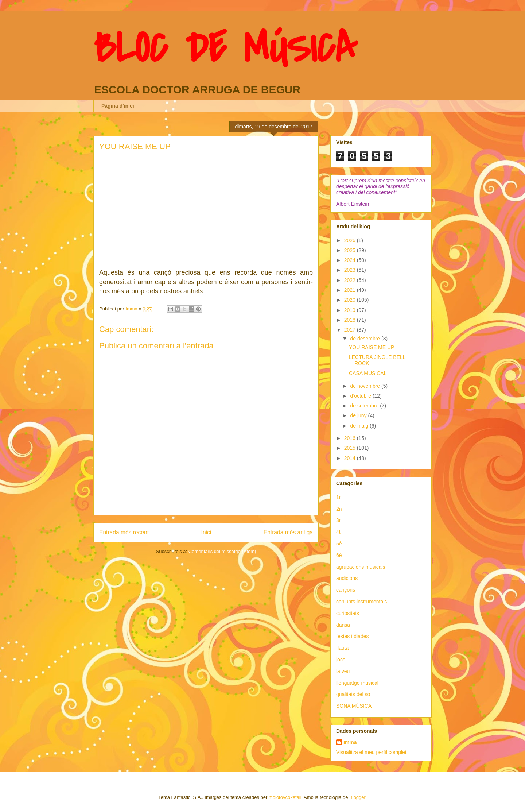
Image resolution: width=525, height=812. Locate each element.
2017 (351, 330)
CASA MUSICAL (368, 373)
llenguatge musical (357, 683)
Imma (350, 742)
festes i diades (353, 636)
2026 (351, 240)
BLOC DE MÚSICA (225, 49)
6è (339, 555)
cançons (346, 590)
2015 (351, 448)
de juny (359, 415)
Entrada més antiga (288, 532)
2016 (351, 438)
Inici (206, 532)
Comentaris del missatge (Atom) (222, 551)
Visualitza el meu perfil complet (371, 752)
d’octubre (361, 396)
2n (339, 509)
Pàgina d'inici (118, 106)
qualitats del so (353, 694)
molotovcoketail (285, 797)
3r (338, 520)
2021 (351, 290)
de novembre (366, 386)
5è (339, 544)
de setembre (365, 406)
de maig (360, 426)
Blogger (357, 797)
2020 (351, 300)
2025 (351, 250)
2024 (351, 260)
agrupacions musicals (361, 567)
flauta (342, 648)
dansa (343, 625)
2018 (351, 320)
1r (338, 497)
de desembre (366, 339)
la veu (343, 671)
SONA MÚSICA (354, 706)
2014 (351, 458)
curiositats (348, 613)
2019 (351, 310)
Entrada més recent (124, 532)
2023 (351, 270)
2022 (351, 280)
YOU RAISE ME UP (372, 347)
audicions (347, 578)
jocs (341, 660)
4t (338, 532)
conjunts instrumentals (361, 602)
